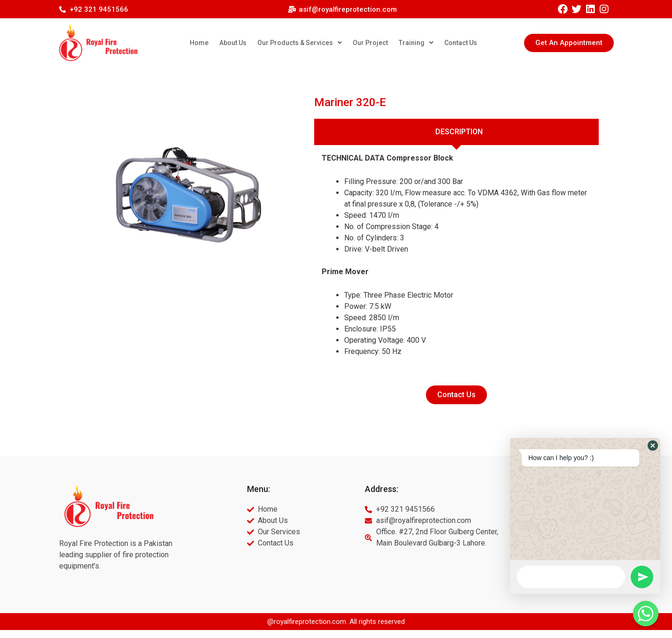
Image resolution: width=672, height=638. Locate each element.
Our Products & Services (300, 43)
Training (416, 43)
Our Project (370, 43)
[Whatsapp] (646, 614)
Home (199, 43)
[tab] (457, 132)
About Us (233, 43)
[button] (569, 43)
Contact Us (461, 43)
